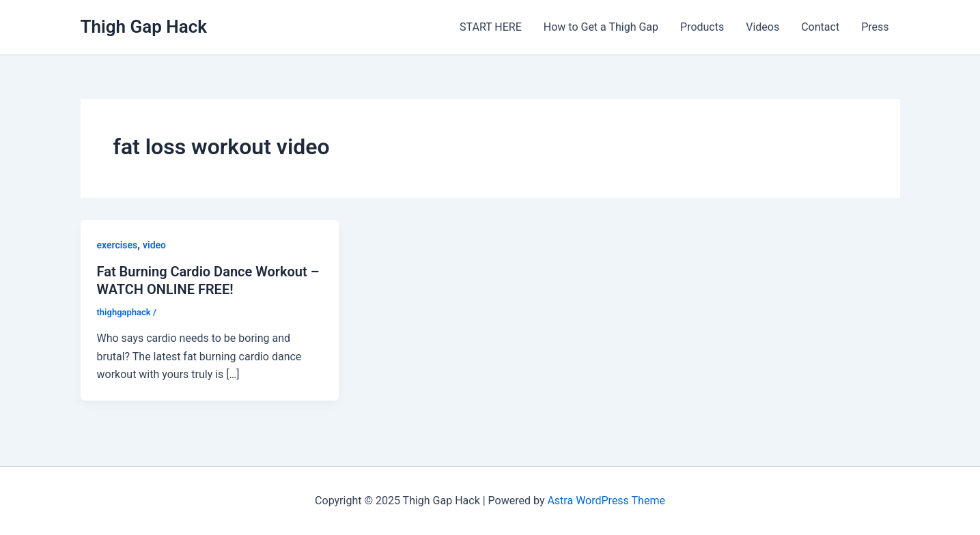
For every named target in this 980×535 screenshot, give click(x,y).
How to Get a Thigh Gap (601, 27)
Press (875, 27)
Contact (820, 27)
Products (702, 27)
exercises (117, 245)
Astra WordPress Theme (606, 501)
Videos (762, 27)
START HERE (491, 27)
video (154, 245)
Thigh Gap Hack (144, 27)
